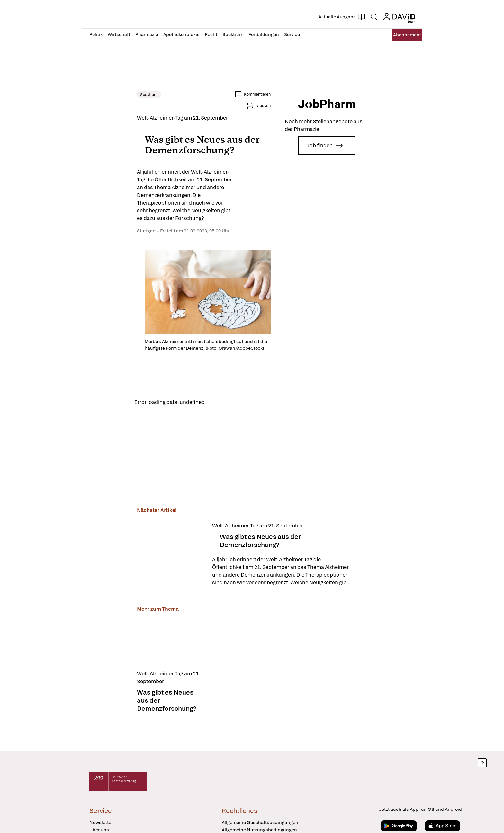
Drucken (311, 94)
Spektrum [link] (101, 95)
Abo (401, 35)
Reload (171, 422)
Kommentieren (276, 94)
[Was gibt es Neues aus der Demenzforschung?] (123, 575)
